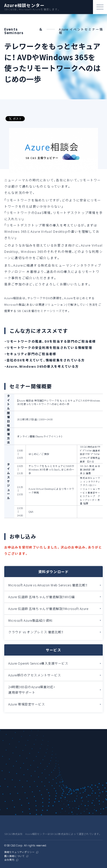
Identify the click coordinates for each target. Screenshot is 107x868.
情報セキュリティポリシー (19, 852)
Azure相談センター (25, 5)
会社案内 (9, 860)
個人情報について (15, 856)
